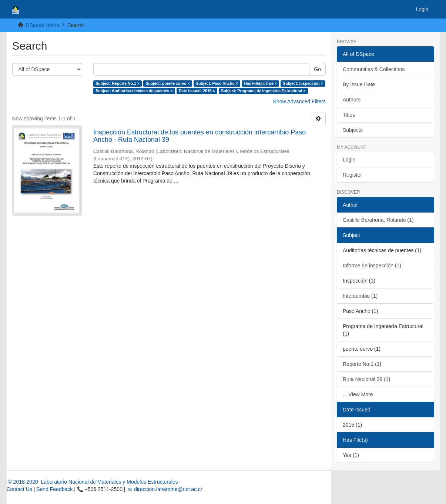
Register (352, 175)
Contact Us (19, 489)
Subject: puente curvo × (167, 83)
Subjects (353, 130)
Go (317, 69)
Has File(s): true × (260, 83)
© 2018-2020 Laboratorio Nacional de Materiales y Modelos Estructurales (92, 482)
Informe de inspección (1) (372, 266)
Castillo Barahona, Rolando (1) (378, 220)
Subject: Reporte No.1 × (118, 83)
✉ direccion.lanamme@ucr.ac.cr (164, 489)
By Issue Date (359, 84)
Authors (352, 100)
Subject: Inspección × (303, 83)
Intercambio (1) (360, 296)
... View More (358, 394)
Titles (349, 115)
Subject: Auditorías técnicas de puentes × (134, 91)
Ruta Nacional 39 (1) (366, 379)
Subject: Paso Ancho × (217, 83)
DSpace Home (42, 25)
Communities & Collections (374, 69)
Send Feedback (54, 489)
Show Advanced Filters (299, 101)
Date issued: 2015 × (197, 91)
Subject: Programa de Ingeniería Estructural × (263, 91)
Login (349, 160)
